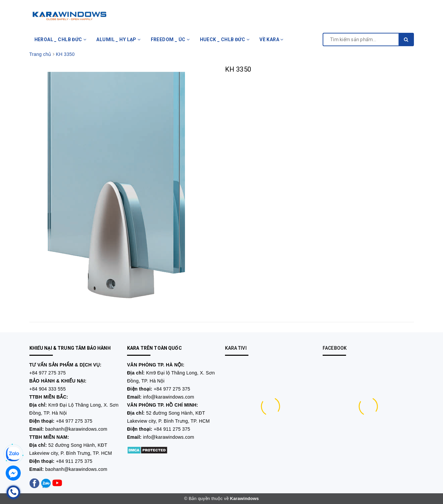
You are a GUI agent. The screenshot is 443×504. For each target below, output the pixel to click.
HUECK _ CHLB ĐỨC (225, 39)
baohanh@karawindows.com (76, 429)
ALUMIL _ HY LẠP (118, 39)
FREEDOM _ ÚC (170, 39)
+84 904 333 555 (48, 389)
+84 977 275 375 (48, 373)
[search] (406, 39)
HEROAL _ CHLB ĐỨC (61, 39)
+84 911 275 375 (74, 461)
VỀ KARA (271, 39)
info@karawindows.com (169, 397)
